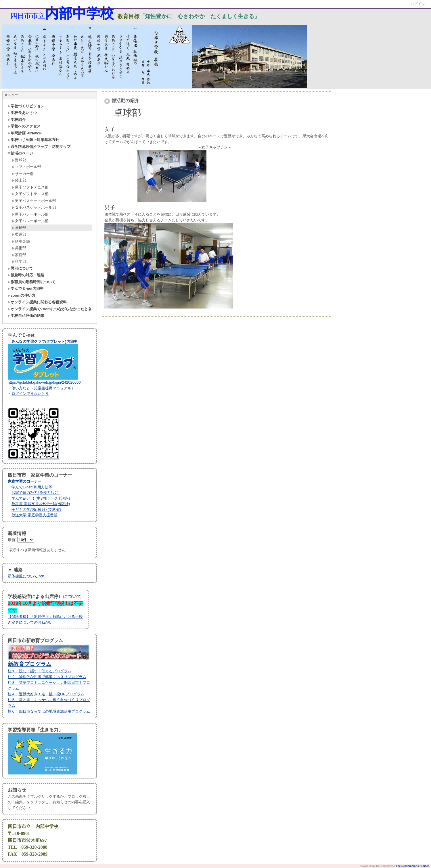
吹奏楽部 (21, 241)
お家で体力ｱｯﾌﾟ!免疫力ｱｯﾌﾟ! (36, 493)
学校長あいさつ (22, 113)
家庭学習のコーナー (25, 481)
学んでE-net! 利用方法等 (32, 487)
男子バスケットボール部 (34, 201)
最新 (21, 540)
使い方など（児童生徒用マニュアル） (43, 388)
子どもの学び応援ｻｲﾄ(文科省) (36, 510)
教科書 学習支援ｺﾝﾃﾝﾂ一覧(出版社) (41, 504)
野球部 (19, 160)
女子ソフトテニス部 (30, 194)
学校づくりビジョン (26, 106)
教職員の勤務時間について (31, 282)
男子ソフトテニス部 (30, 187)
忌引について (20, 268)
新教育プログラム (30, 664)
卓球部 (19, 228)
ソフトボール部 (26, 167)
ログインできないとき (30, 394)
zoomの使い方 (21, 295)
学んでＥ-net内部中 (26, 289)
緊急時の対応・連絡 (26, 275)
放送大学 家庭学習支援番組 (35, 515)
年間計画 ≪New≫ (25, 133)
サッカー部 (23, 174)
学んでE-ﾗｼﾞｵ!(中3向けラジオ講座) (41, 498)
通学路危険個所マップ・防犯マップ (39, 147)
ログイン (418, 4)
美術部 (19, 248)
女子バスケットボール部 (34, 207)
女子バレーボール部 (30, 221)
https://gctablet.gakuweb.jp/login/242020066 (44, 382)
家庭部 (19, 255)
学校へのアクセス (24, 126)
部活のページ (20, 153)
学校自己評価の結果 (26, 316)
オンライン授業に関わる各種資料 (37, 302)
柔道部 (19, 234)
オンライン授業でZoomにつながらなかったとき (50, 309)
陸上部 (19, 180)
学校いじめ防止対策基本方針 (33, 140)
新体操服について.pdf (26, 576)
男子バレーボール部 (30, 214)
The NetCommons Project (412, 866)
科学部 (19, 261)
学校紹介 (17, 120)
